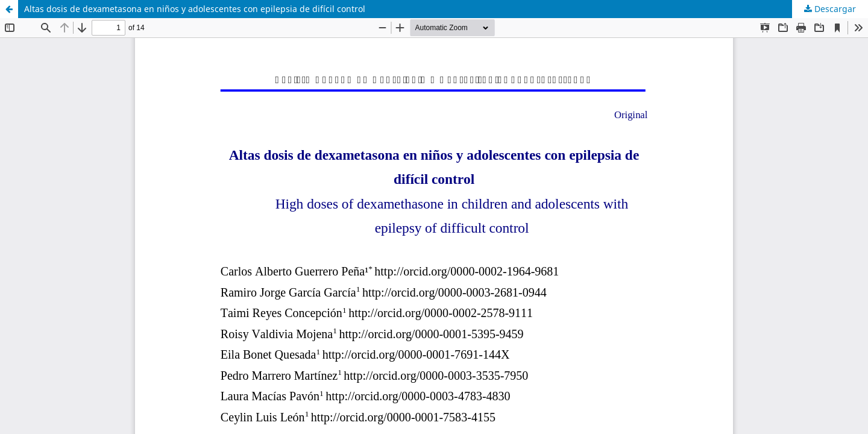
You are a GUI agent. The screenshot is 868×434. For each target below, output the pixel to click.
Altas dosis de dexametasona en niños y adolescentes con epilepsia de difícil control (195, 9)
